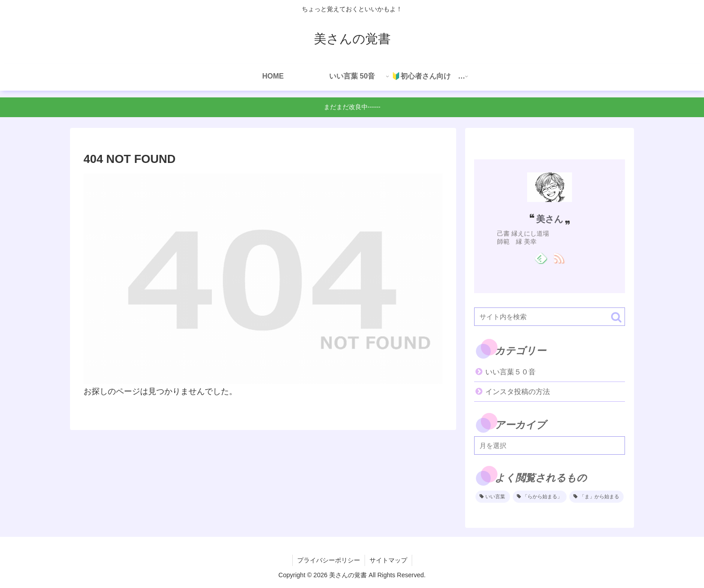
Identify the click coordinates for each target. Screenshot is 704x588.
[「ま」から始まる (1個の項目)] (596, 497)
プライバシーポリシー (329, 560)
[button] (616, 317)
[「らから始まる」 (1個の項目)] (540, 497)
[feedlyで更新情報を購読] (541, 258)
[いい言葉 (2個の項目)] (493, 497)
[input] (550, 317)
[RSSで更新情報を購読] (558, 258)
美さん (550, 219)
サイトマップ (388, 560)
